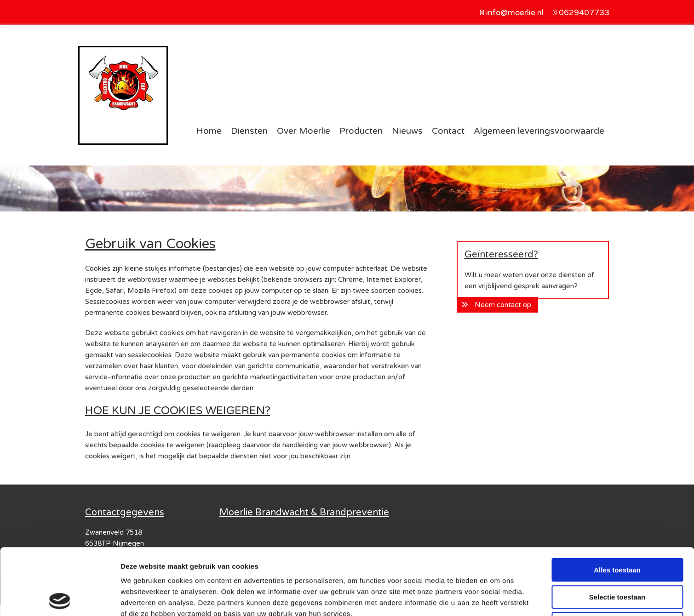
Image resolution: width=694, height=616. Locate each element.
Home (209, 131)
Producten (361, 131)
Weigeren (617, 557)
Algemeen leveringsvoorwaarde (539, 131)
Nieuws (407, 131)
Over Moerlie (304, 131)
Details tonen (497, 598)
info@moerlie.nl (515, 13)
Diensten (249, 131)
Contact (448, 131)
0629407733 (584, 13)
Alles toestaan (617, 504)
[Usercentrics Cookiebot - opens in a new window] (60, 598)
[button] (497, 305)
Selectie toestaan (617, 531)
